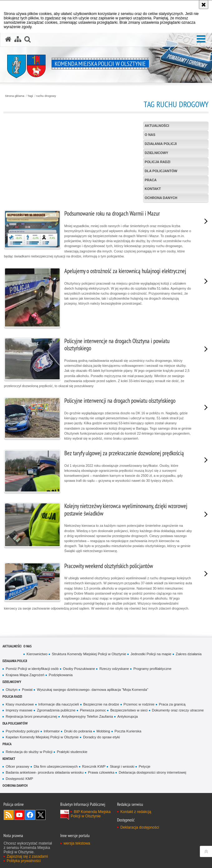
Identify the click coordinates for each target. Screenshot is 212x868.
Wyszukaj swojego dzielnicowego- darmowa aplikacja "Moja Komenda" (92, 690)
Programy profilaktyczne (152, 669)
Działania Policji (15, 661)
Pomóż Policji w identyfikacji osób (32, 669)
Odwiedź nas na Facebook (30, 815)
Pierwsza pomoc (93, 710)
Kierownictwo (37, 654)
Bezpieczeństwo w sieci (129, 710)
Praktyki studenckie (72, 752)
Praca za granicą (172, 704)
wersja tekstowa (77, 843)
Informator (52, 731)
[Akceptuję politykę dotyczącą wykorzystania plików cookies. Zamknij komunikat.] (204, 5)
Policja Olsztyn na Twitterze (41, 815)
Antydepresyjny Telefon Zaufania (87, 716)
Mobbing (103, 731)
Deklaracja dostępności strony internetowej (152, 772)
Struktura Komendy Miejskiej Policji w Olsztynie (89, 654)
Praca (7, 744)
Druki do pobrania (78, 731)
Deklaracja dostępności (140, 827)
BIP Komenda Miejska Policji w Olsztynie (91, 814)
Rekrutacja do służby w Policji (29, 752)
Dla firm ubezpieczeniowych (56, 766)
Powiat (27, 690)
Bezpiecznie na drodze (101, 704)
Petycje (144, 766)
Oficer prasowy (17, 766)
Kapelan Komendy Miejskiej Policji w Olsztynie (42, 737)
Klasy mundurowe (20, 704)
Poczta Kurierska (128, 731)
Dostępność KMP (19, 779)
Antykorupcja (128, 716)
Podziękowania (61, 675)
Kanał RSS (9, 815)
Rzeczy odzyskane (114, 669)
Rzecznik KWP (94, 766)
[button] (201, 39)
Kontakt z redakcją (136, 812)
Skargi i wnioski (122, 766)
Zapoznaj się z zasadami (27, 856)
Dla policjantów (15, 723)
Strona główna (15, 96)
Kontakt (9, 758)
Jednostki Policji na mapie (151, 654)
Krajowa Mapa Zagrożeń (25, 675)
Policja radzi (12, 696)
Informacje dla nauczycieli (59, 704)
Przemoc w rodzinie (139, 704)
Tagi (30, 96)
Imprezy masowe (19, 710)
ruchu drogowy (46, 96)
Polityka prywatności (24, 861)
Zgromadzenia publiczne (56, 710)
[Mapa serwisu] (18, 39)
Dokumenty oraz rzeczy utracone (178, 710)
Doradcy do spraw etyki (101, 737)
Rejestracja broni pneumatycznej (31, 716)
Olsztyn (12, 690)
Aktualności (12, 646)
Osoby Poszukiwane (79, 669)
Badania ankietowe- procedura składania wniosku (44, 772)
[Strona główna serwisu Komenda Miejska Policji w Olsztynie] (8, 39)
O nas (27, 646)
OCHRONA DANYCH (15, 785)
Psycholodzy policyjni (22, 731)
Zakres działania (189, 654)
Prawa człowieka (101, 772)
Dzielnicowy (12, 682)
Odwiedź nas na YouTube (19, 815)
